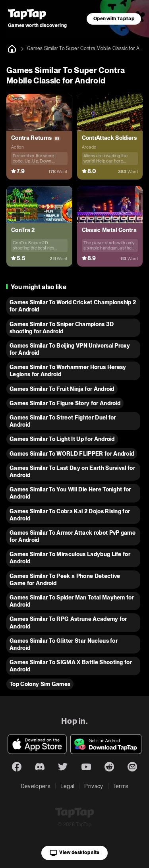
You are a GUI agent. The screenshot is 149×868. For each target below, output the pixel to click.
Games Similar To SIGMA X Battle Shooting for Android (71, 666)
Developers (36, 786)
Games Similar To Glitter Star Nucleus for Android (64, 644)
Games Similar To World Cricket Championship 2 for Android (73, 306)
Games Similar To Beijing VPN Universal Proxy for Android (70, 349)
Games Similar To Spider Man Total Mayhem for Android (72, 601)
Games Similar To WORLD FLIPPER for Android (72, 454)
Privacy (94, 786)
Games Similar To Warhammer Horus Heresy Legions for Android (68, 371)
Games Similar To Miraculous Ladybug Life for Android (70, 558)
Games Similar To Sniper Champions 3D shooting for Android (62, 328)
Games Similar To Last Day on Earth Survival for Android (72, 472)
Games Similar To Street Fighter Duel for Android (63, 421)
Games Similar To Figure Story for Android (65, 403)
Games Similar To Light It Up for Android (62, 439)
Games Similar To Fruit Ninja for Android (62, 389)
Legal (68, 786)
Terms (121, 786)
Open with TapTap (114, 19)
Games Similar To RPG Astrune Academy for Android (68, 622)
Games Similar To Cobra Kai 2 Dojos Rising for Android (70, 515)
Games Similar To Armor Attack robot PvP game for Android (73, 536)
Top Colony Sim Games (40, 684)
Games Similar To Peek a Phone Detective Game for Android (65, 580)
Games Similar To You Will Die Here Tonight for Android (70, 493)
